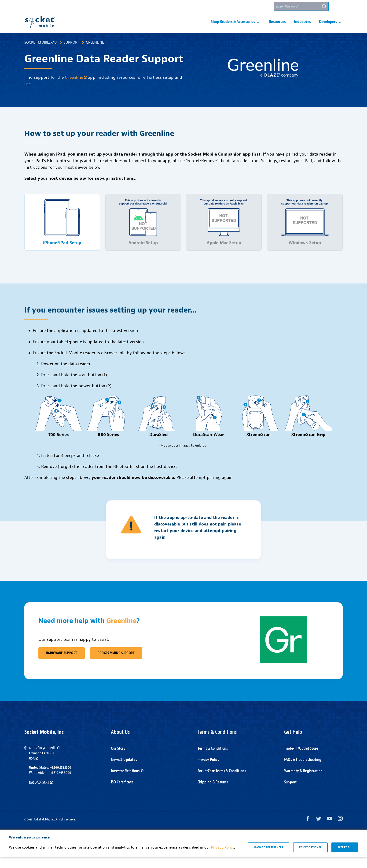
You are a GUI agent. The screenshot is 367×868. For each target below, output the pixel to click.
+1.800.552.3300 (61, 779)
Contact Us (238, 6)
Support (71, 53)
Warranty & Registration (303, 782)
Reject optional (310, 858)
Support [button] (212, 7)
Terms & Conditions (213, 759)
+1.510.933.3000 (61, 784)
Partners (261, 6)
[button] (338, 6)
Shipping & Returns (213, 793)
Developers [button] (328, 27)
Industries (302, 27)
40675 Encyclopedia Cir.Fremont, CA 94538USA (45, 764)
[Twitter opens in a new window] (319, 831)
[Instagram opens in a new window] (340, 831)
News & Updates (124, 771)
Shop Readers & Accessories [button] (233, 27)
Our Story (118, 759)
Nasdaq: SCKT (41, 793)
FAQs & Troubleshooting (303, 771)
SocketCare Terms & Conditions (222, 782)
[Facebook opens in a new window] (308, 831)
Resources (277, 27)
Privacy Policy (208, 771)
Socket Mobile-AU (41, 53)
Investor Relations (127, 782)
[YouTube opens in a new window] (329, 831)
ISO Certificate (122, 793)
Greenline (76, 88)
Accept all (345, 858)
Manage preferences (268, 858)
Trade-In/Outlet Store (301, 759)
